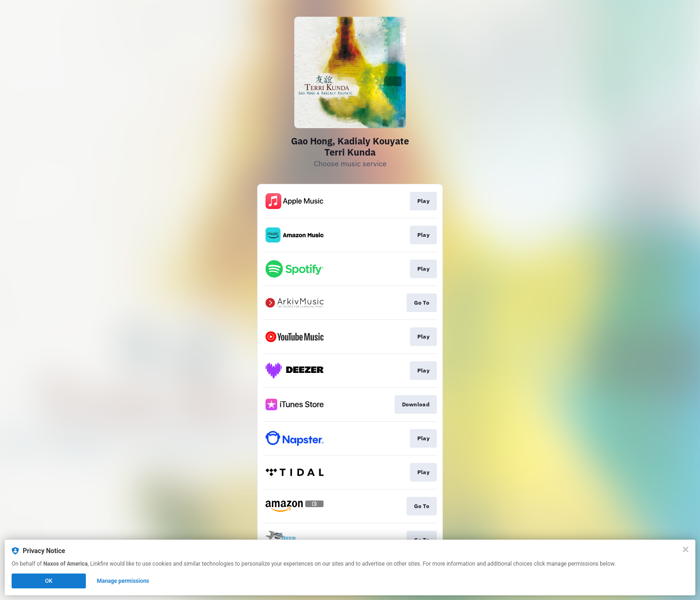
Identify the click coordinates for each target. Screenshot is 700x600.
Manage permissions (123, 581)
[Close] (686, 549)
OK (49, 581)
